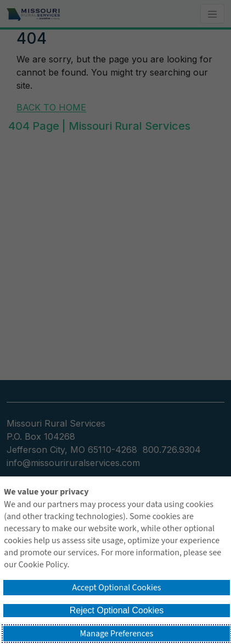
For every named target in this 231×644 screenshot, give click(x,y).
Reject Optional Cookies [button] (117, 610)
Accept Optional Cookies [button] (116, 588)
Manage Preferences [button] (117, 634)
